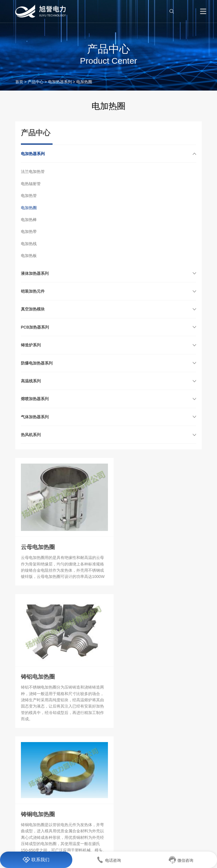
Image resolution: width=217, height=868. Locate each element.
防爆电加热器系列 (37, 363)
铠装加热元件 (33, 291)
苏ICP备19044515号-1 (128, 842)
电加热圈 (29, 208)
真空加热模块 (33, 309)
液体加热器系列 (35, 273)
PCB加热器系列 (35, 327)
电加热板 (29, 256)
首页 (19, 82)
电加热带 (29, 232)
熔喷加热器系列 (35, 399)
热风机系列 (31, 435)
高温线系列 (31, 381)
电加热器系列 (60, 82)
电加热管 (29, 196)
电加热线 (29, 244)
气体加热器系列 (35, 417)
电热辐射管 (31, 184)
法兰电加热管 (33, 172)
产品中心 (36, 82)
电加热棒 (29, 220)
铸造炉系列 (31, 345)
